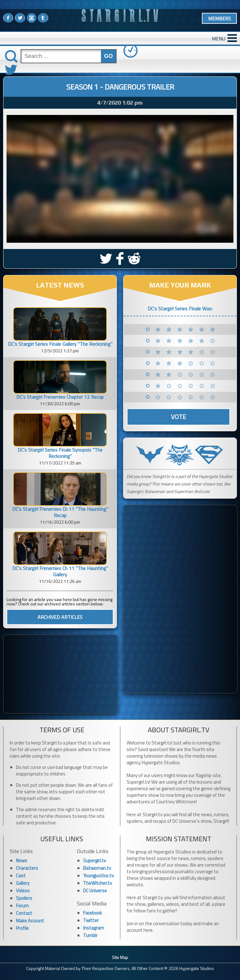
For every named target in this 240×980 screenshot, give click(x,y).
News (22, 861)
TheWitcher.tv (97, 883)
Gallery (23, 883)
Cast (21, 876)
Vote (178, 417)
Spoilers (24, 898)
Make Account (30, 921)
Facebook (92, 913)
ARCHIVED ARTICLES (60, 617)
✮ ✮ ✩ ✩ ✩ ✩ (186, 375)
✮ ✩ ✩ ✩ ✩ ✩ (186, 386)
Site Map (120, 957)
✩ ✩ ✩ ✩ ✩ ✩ (186, 397)
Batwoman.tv (97, 868)
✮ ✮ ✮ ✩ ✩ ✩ (186, 363)
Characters (27, 868)
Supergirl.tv (95, 861)
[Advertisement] (60, 674)
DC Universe (95, 891)
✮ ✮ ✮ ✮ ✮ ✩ (186, 341)
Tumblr (90, 935)
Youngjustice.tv (98, 876)
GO (108, 56)
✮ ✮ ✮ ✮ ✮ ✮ (186, 329)
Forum (22, 906)
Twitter (91, 920)
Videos (23, 891)
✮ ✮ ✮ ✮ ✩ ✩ (186, 352)
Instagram (94, 928)
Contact (24, 913)
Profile (22, 928)
